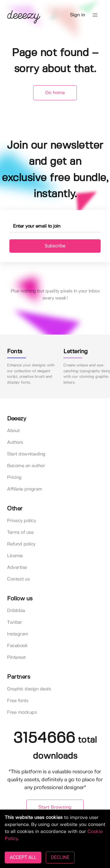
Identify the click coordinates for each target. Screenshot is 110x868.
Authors (15, 442)
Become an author (26, 466)
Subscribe (55, 246)
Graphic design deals (29, 689)
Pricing (14, 478)
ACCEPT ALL (23, 857)
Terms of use (20, 532)
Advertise (17, 568)
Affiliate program (25, 489)
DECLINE (60, 857)
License (15, 556)
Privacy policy (21, 521)
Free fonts (18, 701)
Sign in (78, 15)
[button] (95, 15)
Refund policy (21, 544)
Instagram (18, 634)
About (13, 431)
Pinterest (16, 658)
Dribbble (16, 611)
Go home (55, 93)
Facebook (17, 646)
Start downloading (26, 454)
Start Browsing (55, 807)
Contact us (18, 579)
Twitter (15, 622)
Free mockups (22, 712)
